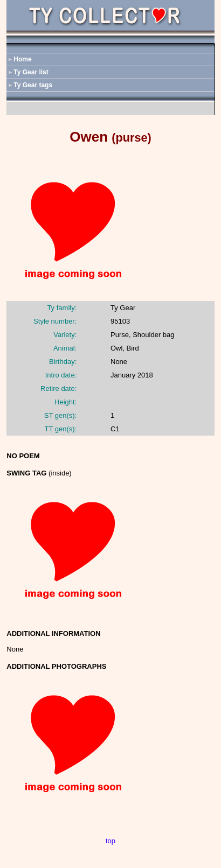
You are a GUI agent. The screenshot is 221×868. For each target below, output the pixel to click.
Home (22, 59)
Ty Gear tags (33, 85)
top (110, 841)
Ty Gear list (31, 72)
